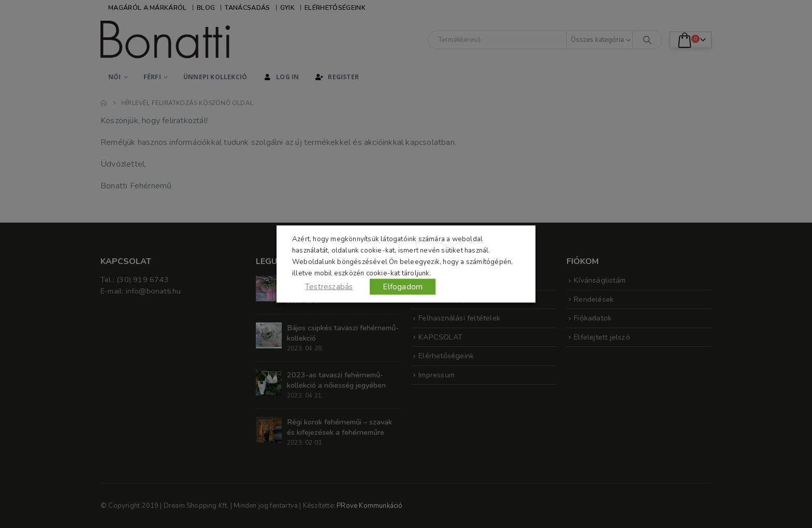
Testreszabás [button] (329, 287)
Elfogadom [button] (403, 287)
